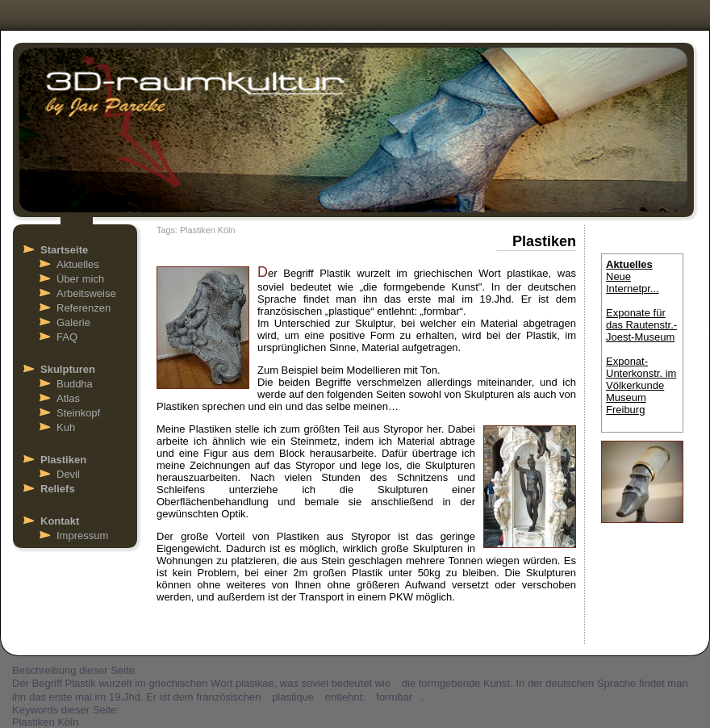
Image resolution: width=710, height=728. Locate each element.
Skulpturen (68, 369)
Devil (68, 474)
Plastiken (63, 460)
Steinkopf (78, 413)
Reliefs (58, 489)
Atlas (68, 398)
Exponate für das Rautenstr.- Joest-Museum (641, 325)
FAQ (67, 337)
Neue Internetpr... (633, 282)
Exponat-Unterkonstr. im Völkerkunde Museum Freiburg (641, 385)
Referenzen (84, 308)
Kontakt (60, 521)
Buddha (75, 384)
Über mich (80, 279)
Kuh (66, 427)
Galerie (73, 322)
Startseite (64, 250)
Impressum (82, 536)
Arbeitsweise (86, 293)
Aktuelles (78, 264)
